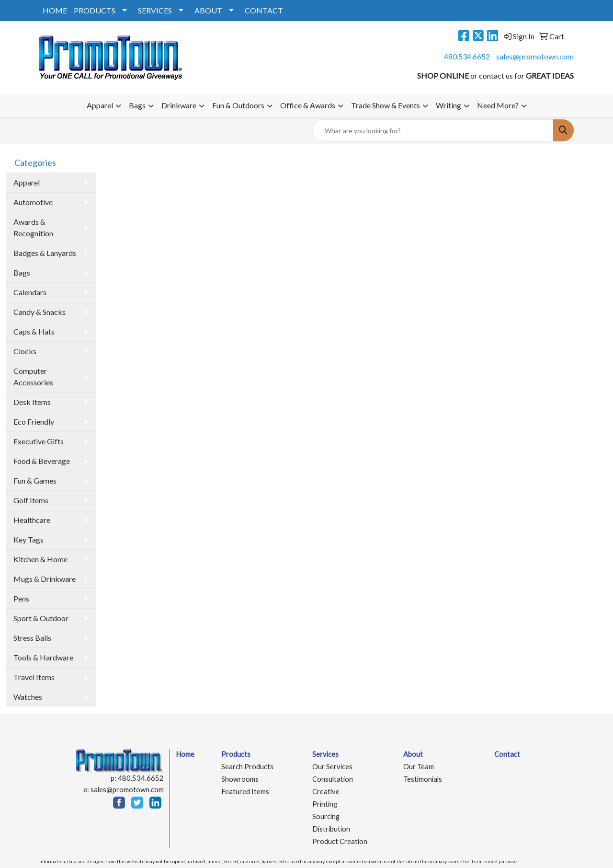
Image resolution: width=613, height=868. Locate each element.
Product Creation (340, 841)
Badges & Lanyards (45, 253)
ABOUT (208, 10)
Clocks (25, 351)
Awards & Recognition (33, 227)
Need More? (498, 105)
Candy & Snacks (40, 312)
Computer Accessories (33, 376)
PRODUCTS (95, 10)
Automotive (33, 202)
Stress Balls (32, 638)
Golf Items (31, 500)
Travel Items (34, 677)
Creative (326, 792)
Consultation (333, 779)
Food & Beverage (42, 461)
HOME (55, 10)
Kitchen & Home (40, 559)
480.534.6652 (467, 56)
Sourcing (326, 816)
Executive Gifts (39, 441)
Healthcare (32, 520)
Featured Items (245, 792)
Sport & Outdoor (41, 618)
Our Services (332, 767)
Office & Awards (308, 105)
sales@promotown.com (535, 56)
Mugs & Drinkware (45, 579)
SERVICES (155, 10)
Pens (21, 598)
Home (185, 754)
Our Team (419, 767)
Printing (325, 804)
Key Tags (28, 539)
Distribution (331, 829)
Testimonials (423, 779)
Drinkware (179, 105)
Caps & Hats (34, 331)
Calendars (30, 292)
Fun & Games (35, 480)
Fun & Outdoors (238, 105)
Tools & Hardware (43, 657)
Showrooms (240, 779)
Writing (448, 105)
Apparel (100, 105)
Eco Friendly (34, 422)
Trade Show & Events (386, 105)
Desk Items (32, 402)
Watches (28, 697)
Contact (507, 754)
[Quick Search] (433, 130)
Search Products (247, 767)
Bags (137, 105)
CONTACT (264, 10)
